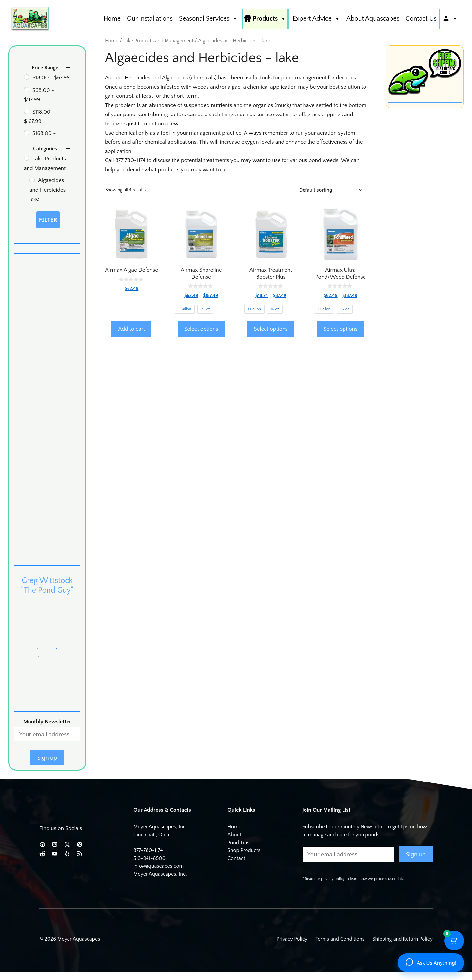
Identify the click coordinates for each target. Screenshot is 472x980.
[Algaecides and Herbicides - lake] (32, 180)
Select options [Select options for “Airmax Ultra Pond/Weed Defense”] (341, 329)
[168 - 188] (27, 133)
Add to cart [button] (131, 329)
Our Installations (150, 19)
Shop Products (244, 850)
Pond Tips (238, 843)
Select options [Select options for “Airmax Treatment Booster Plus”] (271, 329)
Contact (236, 858)
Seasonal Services (208, 19)
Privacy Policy (292, 939)
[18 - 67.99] (27, 77)
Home (112, 19)
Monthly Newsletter (47, 722)
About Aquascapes (373, 19)
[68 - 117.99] (27, 90)
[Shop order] (331, 190)
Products (269, 19)
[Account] (450, 19)
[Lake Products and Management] (27, 158)
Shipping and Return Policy (403, 939)
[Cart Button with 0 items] (454, 941)
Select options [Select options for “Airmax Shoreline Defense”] (201, 329)
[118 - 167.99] (27, 111)
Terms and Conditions (340, 939)
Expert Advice (316, 19)
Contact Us (421, 19)
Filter (48, 220)
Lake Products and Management (158, 41)
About (234, 835)
